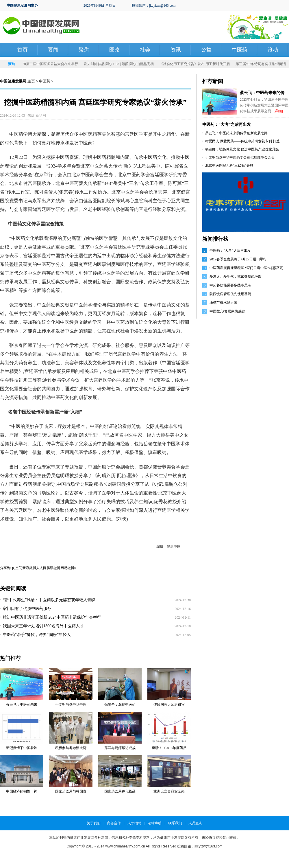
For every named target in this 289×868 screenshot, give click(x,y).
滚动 (273, 50)
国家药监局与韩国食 (71, 791)
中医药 (240, 50)
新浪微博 (29, 568)
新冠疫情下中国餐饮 (22, 748)
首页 (23, 50)
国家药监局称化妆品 (120, 791)
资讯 (176, 50)
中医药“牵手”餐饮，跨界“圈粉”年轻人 (37, 635)
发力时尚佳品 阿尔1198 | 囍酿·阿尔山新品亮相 (130, 64)
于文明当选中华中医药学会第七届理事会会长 (240, 157)
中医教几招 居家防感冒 (227, 311)
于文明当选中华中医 (71, 705)
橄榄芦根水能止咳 (223, 303)
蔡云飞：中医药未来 (22, 705)
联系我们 (175, 823)
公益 (206, 50)
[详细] (278, 111)
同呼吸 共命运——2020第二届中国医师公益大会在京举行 (45, 64)
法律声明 (155, 823)
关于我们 (94, 823)
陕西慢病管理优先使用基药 (230, 294)
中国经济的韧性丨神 (22, 791)
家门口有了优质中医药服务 (27, 609)
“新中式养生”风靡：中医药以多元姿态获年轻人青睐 (49, 600)
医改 (114, 50)
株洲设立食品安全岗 (169, 791)
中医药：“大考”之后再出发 (227, 125)
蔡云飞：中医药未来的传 (262, 93)
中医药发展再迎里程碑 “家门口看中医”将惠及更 (246, 268)
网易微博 (67, 568)
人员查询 (195, 823)
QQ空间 (16, 568)
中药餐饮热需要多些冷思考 (230, 285)
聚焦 (84, 50)
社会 (145, 50)
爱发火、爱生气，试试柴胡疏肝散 (236, 277)
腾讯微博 (53, 568)
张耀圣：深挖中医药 (120, 705)
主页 (31, 81)
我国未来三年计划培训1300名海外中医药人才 (43, 626)
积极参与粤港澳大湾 (71, 748)
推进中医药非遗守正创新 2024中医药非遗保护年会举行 (52, 617)
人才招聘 (134, 823)
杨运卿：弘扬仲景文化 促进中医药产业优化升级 (242, 149)
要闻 (53, 50)
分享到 (5, 568)
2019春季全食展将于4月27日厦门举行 (238, 259)
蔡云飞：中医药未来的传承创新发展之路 (236, 133)
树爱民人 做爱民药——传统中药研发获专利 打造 (242, 141)
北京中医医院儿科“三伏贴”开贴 (229, 165)
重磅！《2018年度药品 (169, 748)
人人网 (41, 568)
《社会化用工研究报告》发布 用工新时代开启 (206, 64)
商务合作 (114, 823)
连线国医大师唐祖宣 (169, 705)
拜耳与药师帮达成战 (120, 748)
